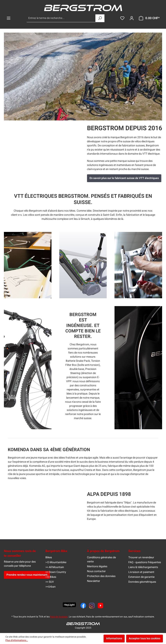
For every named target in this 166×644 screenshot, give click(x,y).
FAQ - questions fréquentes (145, 562)
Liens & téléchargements (143, 567)
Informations (114, 638)
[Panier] (149, 18)
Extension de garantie (141, 577)
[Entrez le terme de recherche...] (61, 18)
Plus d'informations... (17, 640)
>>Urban (51, 587)
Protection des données (101, 576)
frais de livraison (59, 617)
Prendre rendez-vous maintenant (27, 575)
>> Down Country (56, 572)
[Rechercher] (100, 18)
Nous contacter (96, 571)
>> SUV (50, 582)
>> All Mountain (55, 567)
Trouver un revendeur (141, 557)
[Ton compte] (132, 18)
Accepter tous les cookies (145, 638)
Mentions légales (97, 566)
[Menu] (9, 18)
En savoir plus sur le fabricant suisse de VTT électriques (124, 178)
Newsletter (94, 581)
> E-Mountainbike (56, 562)
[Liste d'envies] (122, 18)
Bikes (49, 557)
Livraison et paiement (141, 572)
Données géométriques (142, 582)
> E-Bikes (51, 577)
